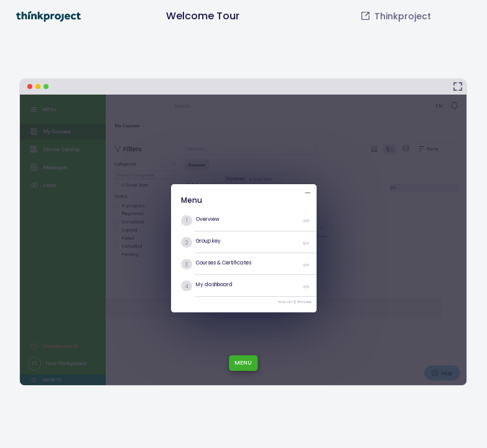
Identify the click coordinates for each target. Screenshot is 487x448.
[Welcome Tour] (243, 232)
